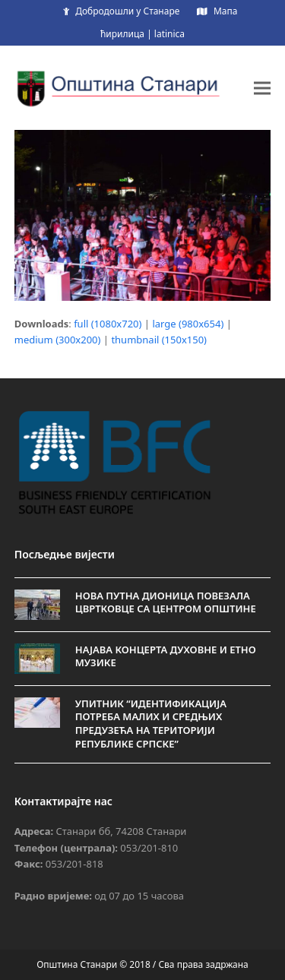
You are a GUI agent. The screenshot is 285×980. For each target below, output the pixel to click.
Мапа (225, 11)
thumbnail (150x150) (159, 340)
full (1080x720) (108, 324)
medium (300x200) (58, 340)
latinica (169, 34)
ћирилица (122, 34)
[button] (262, 88)
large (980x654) (188, 324)
